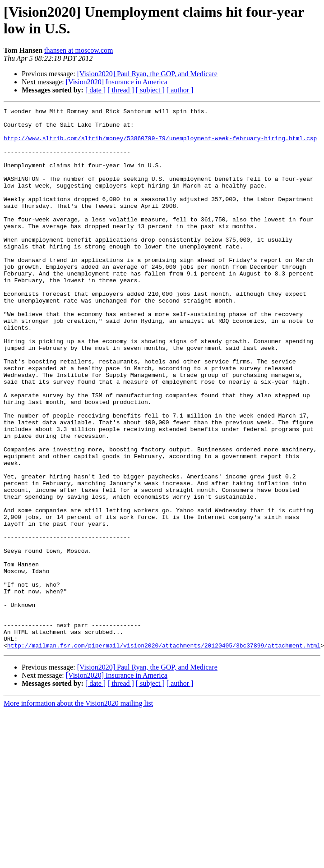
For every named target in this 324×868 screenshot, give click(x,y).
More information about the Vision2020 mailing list (78, 803)
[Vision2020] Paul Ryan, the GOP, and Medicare (147, 74)
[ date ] (95, 90)
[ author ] (180, 90)
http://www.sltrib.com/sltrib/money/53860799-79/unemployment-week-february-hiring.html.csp (160, 145)
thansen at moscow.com (79, 50)
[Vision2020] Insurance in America (117, 82)
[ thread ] (121, 90)
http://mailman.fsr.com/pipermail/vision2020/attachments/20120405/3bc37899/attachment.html (164, 745)
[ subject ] (150, 90)
